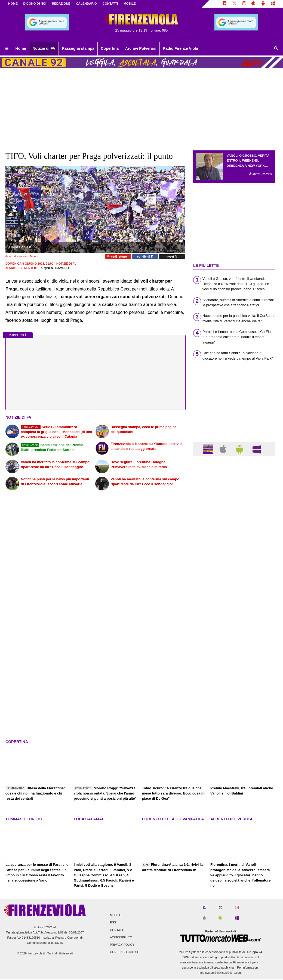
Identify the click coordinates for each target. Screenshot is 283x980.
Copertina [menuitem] (110, 48)
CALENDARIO (86, 4)
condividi (145, 256)
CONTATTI (110, 4)
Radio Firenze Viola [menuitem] (180, 48)
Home (13, 4)
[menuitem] (7, 49)
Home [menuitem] (21, 48)
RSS (113, 923)
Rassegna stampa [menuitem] (78, 48)
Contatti (117, 930)
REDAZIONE (61, 4)
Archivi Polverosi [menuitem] (141, 48)
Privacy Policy (122, 945)
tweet (172, 256)
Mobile (116, 915)
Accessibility (121, 937)
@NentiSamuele (55, 268)
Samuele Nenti (21, 268)
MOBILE (130, 4)
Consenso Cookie (125, 952)
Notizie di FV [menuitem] (44, 48)
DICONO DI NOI (35, 4)
